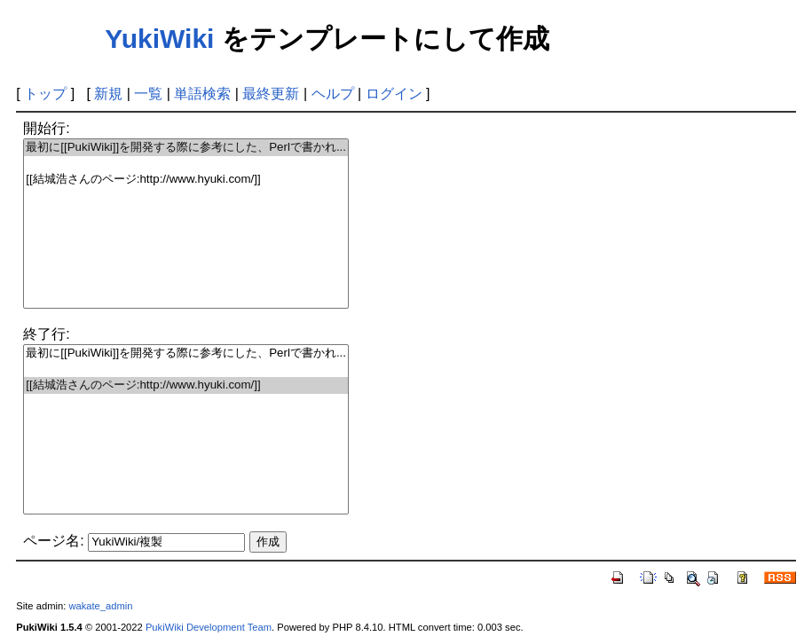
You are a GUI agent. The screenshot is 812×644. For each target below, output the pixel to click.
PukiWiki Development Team (209, 627)
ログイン (394, 94)
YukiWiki (159, 39)
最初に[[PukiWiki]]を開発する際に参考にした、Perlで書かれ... (186, 148)
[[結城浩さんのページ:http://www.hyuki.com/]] (186, 180)
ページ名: (53, 541)
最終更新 (271, 94)
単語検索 (202, 94)
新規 (108, 94)
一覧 (148, 94)
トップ (45, 94)
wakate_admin (100, 606)
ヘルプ (333, 94)
